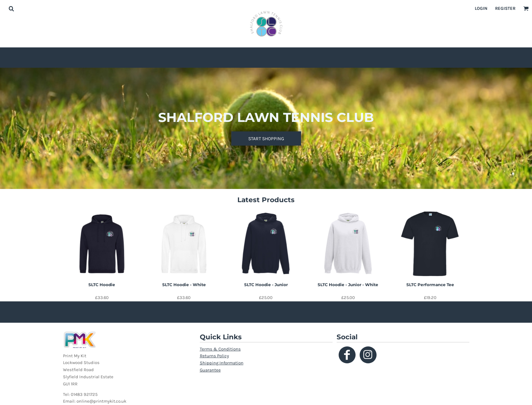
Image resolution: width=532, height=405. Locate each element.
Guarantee (210, 370)
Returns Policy (214, 356)
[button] (11, 8)
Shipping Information (222, 363)
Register (505, 8)
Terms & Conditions (220, 349)
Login (481, 8)
